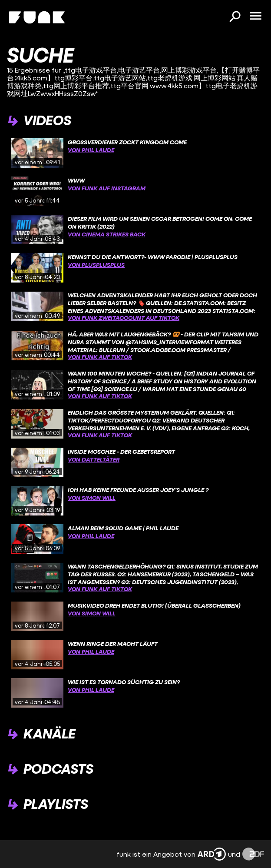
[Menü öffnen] (255, 17)
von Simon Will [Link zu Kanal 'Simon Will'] (92, 497)
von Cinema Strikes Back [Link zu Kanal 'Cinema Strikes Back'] (107, 234)
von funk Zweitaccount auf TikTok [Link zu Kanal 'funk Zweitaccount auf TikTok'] (124, 318)
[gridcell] (135, 153)
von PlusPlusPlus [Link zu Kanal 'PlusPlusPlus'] (96, 264)
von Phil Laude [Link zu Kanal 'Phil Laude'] (91, 150)
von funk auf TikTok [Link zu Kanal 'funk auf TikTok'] (100, 357)
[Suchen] (235, 17)
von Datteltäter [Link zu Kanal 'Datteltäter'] (94, 459)
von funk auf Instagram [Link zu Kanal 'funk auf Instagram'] (107, 188)
